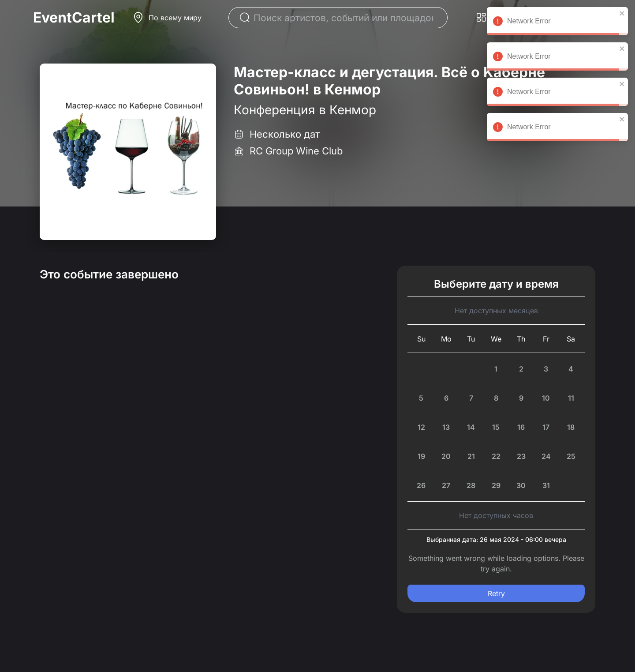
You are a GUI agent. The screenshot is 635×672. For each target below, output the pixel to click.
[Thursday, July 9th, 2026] (521, 398)
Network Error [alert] (557, 23)
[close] (622, 13)
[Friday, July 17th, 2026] (546, 427)
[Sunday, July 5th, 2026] (421, 398)
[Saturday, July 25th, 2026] (571, 456)
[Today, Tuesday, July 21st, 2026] (471, 456)
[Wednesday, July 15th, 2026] (496, 427)
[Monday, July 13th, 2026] (446, 427)
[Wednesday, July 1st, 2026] (496, 369)
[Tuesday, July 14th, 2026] (471, 427)
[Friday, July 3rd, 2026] (546, 369)
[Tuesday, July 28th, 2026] (471, 485)
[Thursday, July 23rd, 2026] (521, 456)
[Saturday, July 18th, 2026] (571, 427)
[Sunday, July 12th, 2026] (421, 427)
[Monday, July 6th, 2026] (446, 398)
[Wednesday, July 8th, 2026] (496, 398)
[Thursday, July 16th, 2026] (521, 427)
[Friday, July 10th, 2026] (546, 398)
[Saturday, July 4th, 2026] (571, 369)
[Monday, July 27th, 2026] (446, 485)
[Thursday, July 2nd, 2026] (521, 369)
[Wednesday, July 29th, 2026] (496, 485)
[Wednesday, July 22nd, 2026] (496, 456)
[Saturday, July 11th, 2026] (571, 398)
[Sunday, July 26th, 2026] (421, 485)
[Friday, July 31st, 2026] (546, 485)
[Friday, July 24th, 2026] (546, 456)
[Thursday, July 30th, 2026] (521, 485)
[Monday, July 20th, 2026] (446, 456)
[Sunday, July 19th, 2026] (421, 456)
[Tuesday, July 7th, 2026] (471, 398)
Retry (496, 593)
